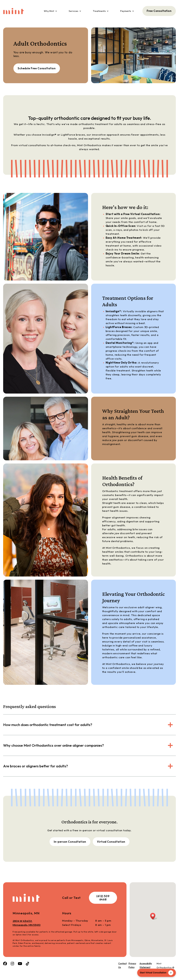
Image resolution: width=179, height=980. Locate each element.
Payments (126, 11)
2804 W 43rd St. (37, 923)
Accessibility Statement (146, 965)
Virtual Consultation (111, 842)
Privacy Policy (132, 965)
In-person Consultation (70, 842)
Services (74, 11)
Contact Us (122, 965)
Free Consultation (159, 11)
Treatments (99, 11)
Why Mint (49, 11)
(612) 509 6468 (103, 898)
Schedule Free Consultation (37, 68)
